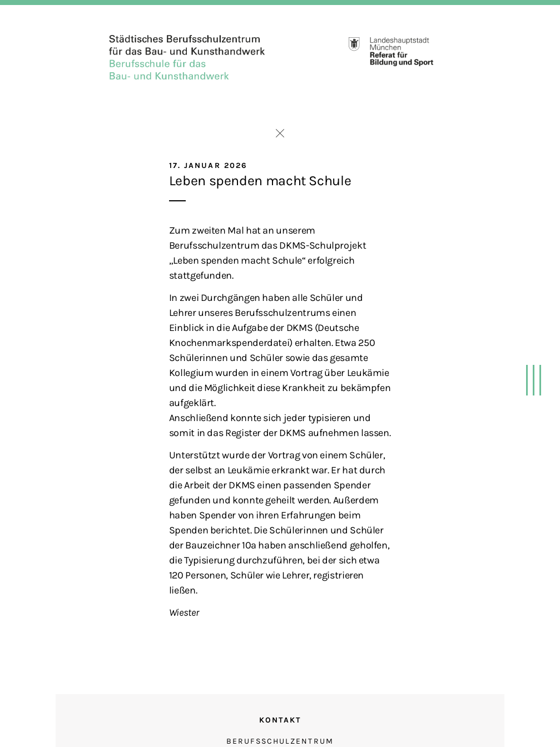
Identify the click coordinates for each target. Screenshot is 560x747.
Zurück (280, 133)
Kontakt (280, 720)
